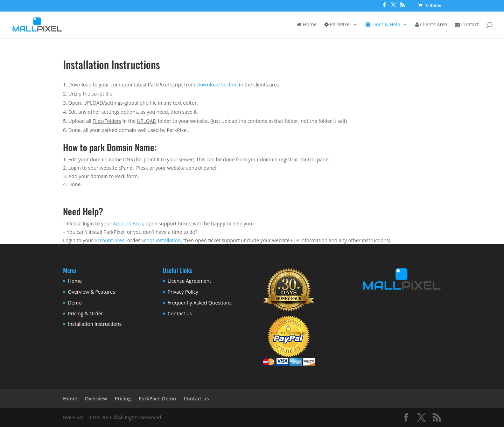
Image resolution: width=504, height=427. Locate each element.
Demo (75, 303)
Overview (96, 398)
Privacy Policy (183, 292)
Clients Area (431, 25)
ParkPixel (338, 25)
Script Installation (161, 240)
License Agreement (189, 281)
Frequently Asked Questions (200, 303)
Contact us (180, 313)
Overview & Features (92, 292)
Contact (467, 25)
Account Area (128, 223)
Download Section (217, 85)
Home (307, 25)
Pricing (123, 398)
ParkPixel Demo (157, 398)
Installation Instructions (95, 324)
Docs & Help (383, 25)
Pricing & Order (85, 313)
